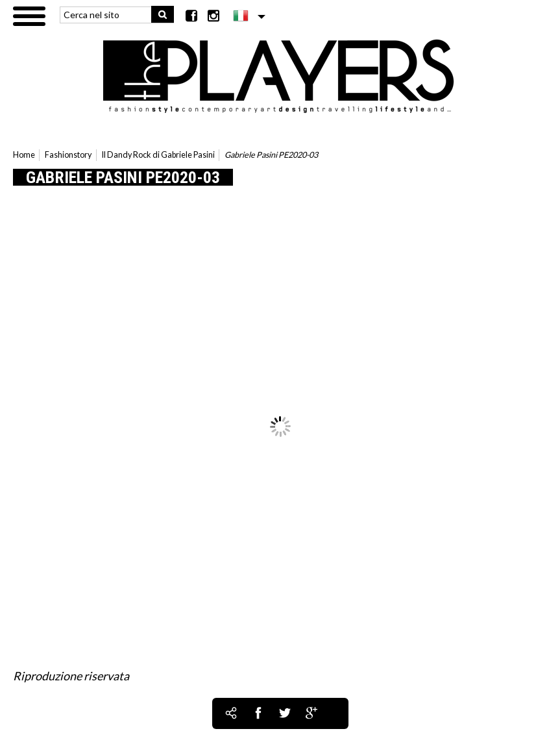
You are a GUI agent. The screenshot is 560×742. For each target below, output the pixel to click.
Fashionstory (68, 155)
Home (24, 155)
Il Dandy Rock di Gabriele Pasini (158, 155)
